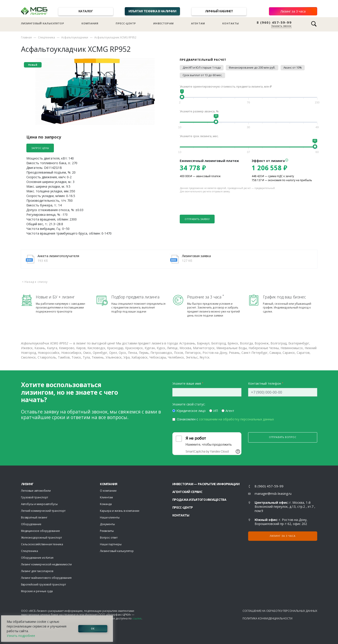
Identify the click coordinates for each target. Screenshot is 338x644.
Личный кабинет (219, 11)
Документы (107, 524)
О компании (108, 491)
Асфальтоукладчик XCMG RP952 (115, 37)
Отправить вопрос (283, 437)
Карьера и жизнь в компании (120, 511)
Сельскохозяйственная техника (42, 544)
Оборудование (31, 524)
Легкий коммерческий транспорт (43, 511)
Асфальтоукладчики (75, 37)
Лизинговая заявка (196, 256)
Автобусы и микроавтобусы (39, 504)
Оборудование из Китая (37, 558)
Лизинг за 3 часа (293, 11)
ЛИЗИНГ (27, 484)
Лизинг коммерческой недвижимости (46, 564)
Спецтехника (46, 37)
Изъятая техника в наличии (152, 11)
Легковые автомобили (36, 491)
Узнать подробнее (21, 636)
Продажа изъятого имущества (199, 500)
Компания (90, 23)
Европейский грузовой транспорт (43, 584)
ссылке (137, 618)
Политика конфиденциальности (267, 618)
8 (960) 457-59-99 (274, 22)
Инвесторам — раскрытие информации (206, 484)
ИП (216, 411)
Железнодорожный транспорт (41, 538)
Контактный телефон (265, 383)
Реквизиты (107, 531)
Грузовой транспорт (35, 497)
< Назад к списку (35, 282)
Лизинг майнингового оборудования (46, 578)
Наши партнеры (111, 544)
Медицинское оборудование (40, 531)
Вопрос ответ (109, 538)
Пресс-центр (126, 23)
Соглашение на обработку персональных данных (280, 611)
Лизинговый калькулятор (43, 23)
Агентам (198, 23)
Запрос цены (40, 148)
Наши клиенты (110, 517)
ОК (93, 629)
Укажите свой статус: (189, 404)
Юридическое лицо (191, 411)
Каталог (86, 11)
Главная (26, 37)
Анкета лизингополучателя (58, 256)
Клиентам (106, 497)
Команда (106, 504)
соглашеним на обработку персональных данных (236, 419)
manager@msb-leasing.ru (273, 494)
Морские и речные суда (37, 591)
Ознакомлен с (225, 419)
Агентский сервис (187, 492)
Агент (230, 411)
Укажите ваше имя (187, 383)
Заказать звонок (281, 26)
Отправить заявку (197, 219)
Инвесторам (164, 23)
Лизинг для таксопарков (37, 571)
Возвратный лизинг (34, 517)
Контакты (231, 23)
